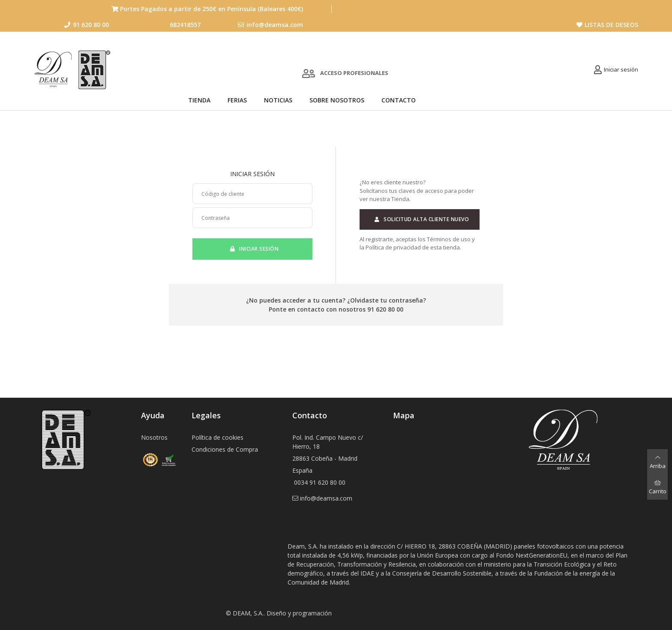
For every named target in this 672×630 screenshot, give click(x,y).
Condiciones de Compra (225, 449)
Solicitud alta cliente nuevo (420, 219)
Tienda (199, 100)
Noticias (278, 100)
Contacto (399, 100)
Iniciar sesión (621, 69)
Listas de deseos (607, 25)
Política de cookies (217, 437)
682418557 (185, 25)
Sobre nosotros (337, 100)
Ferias (237, 100)
